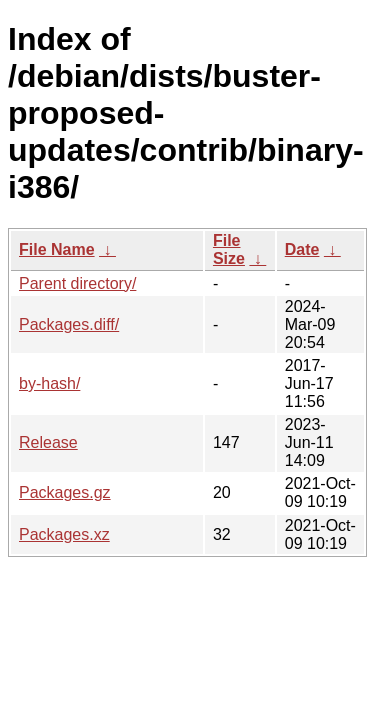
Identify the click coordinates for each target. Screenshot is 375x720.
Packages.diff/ (69, 324)
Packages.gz (65, 492)
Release (48, 442)
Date (302, 249)
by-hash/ (49, 383)
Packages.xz (64, 534)
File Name (57, 249)
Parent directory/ (77, 283)
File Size (229, 249)
